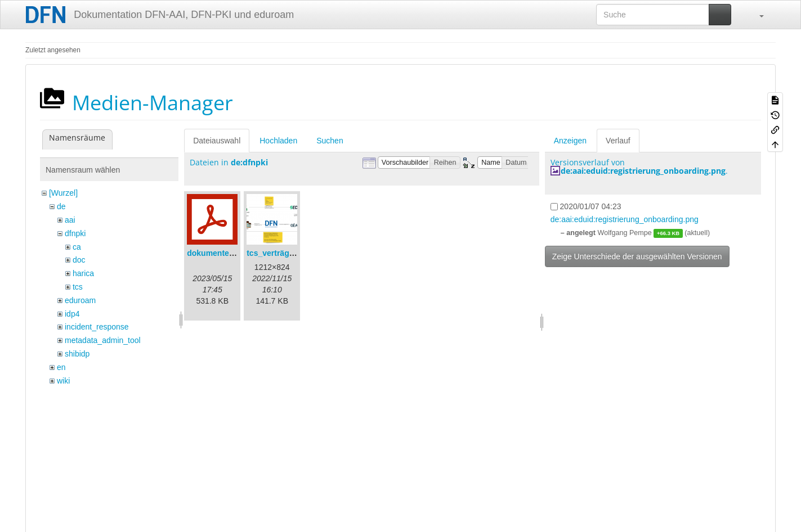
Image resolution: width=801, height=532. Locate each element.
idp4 (72, 314)
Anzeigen (570, 141)
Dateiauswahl (217, 141)
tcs (78, 287)
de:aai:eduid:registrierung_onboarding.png (643, 171)
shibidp (77, 354)
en (61, 367)
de (61, 206)
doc (79, 260)
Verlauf (618, 141)
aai (70, 220)
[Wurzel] (63, 193)
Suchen (330, 141)
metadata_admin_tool (103, 340)
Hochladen (278, 141)
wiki (63, 381)
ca (77, 247)
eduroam (80, 300)
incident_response (97, 327)
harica (83, 273)
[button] (756, 15)
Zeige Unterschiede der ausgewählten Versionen (637, 256)
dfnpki (75, 233)
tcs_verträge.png (278, 253)
